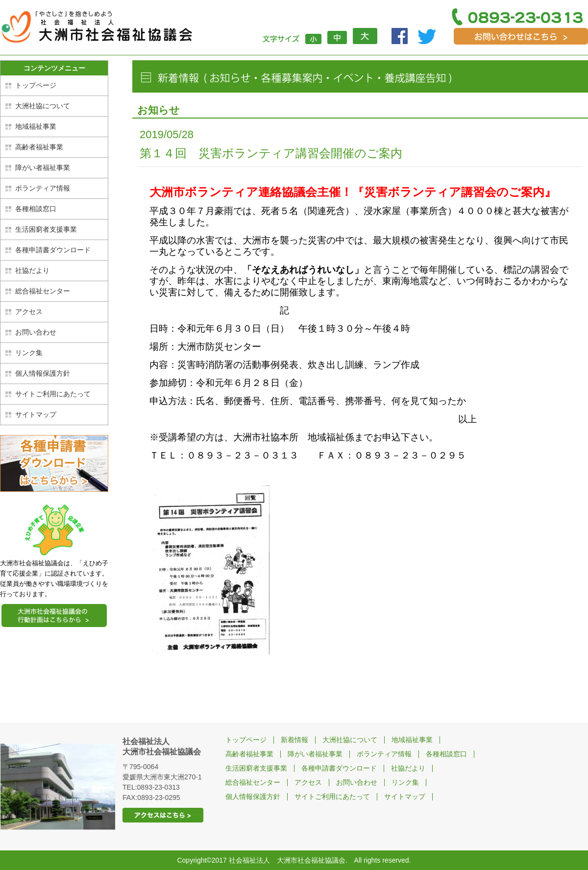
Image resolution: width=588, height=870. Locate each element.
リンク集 (29, 353)
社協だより (32, 270)
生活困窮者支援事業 (46, 229)
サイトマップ (36, 414)
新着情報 (294, 740)
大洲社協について (43, 106)
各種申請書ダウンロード (53, 250)
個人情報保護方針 (43, 373)
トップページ (36, 85)
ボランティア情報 (43, 188)
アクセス (29, 312)
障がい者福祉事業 (43, 168)
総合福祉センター (43, 291)
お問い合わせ (36, 332)
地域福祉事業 (36, 126)
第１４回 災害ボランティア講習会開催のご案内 (271, 153)
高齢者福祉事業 (39, 147)
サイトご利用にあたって (53, 394)
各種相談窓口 (36, 209)
